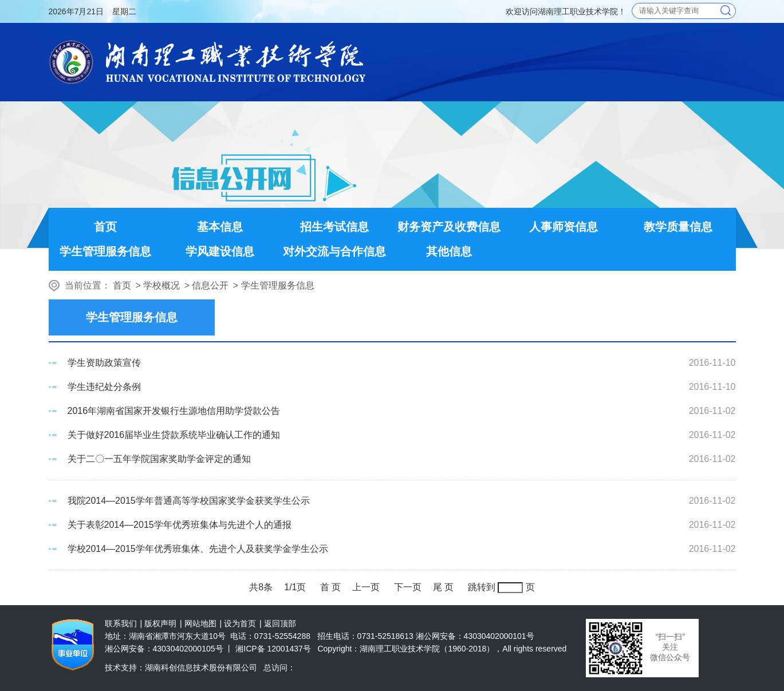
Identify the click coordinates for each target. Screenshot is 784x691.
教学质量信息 (678, 227)
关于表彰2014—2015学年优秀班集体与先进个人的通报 (180, 525)
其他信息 (449, 251)
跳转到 (482, 587)
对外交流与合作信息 (334, 251)
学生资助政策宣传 (104, 363)
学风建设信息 (220, 251)
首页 (105, 227)
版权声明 (160, 623)
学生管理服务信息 (105, 251)
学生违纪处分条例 (104, 387)
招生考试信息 (334, 227)
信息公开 (210, 285)
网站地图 (200, 623)
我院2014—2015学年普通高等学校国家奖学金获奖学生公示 (189, 501)
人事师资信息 (564, 227)
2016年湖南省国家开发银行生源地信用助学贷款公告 (174, 411)
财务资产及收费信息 (449, 227)
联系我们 (121, 623)
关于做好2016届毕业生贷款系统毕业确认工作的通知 (174, 435)
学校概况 (161, 285)
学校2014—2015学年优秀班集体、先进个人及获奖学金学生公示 (198, 549)
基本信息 (220, 227)
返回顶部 (280, 623)
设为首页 (240, 623)
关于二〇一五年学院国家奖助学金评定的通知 (159, 459)
